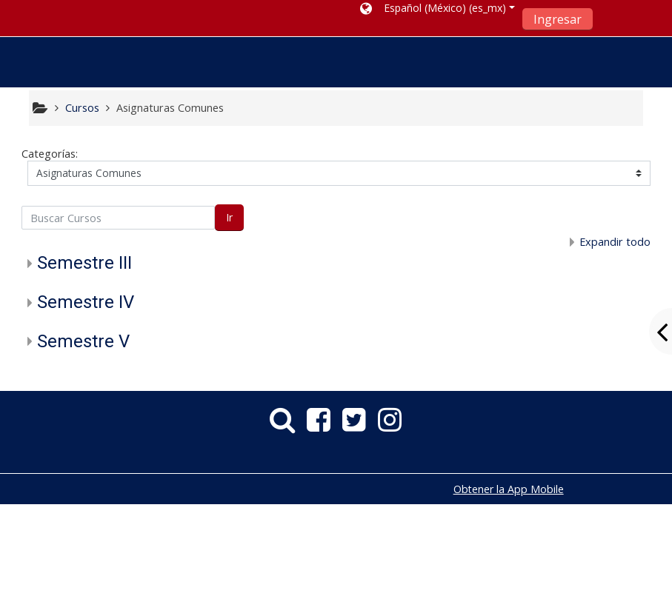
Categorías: (50, 154)
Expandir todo (615, 242)
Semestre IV (86, 302)
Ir (229, 217)
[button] (437, 11)
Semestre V (83, 341)
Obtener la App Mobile (509, 489)
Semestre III (84, 263)
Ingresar (558, 19)
